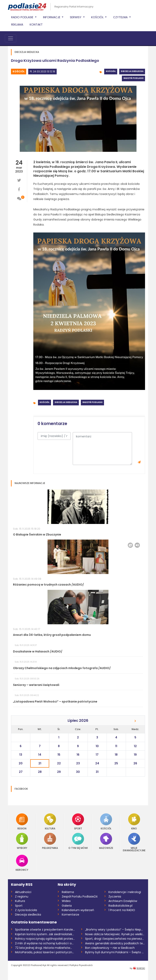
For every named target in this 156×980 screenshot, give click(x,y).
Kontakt (36, 25)
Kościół (19, 71)
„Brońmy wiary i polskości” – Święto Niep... (114, 930)
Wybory (22, 841)
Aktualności (23, 892)
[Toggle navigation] (11, 38)
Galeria (67, 906)
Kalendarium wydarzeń (78, 910)
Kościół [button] (98, 17)
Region (22, 822)
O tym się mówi (78, 841)
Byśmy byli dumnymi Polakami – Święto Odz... (115, 952)
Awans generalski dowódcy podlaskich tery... (115, 943)
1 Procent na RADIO (122, 910)
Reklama (17, 25)
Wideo (66, 901)
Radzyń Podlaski (133, 78)
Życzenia (115, 896)
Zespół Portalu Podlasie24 (80, 896)
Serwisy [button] (76, 17)
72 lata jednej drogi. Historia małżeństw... (43, 948)
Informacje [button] (52, 17)
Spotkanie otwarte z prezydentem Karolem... (45, 930)
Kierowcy (22, 863)
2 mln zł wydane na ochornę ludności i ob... (45, 943)
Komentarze (70, 915)
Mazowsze (106, 841)
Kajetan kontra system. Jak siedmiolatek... (44, 934)
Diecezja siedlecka (132, 71)
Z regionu (22, 896)
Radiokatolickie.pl (120, 906)
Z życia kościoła (26, 910)
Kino (134, 822)
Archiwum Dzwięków (123, 901)
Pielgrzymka (50, 841)
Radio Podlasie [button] (23, 17)
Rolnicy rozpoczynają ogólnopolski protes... (45, 939)
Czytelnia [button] (121, 17)
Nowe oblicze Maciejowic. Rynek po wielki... (115, 934)
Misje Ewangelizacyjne (134, 842)
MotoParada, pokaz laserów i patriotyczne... (45, 952)
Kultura (50, 822)
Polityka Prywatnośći (81, 965)
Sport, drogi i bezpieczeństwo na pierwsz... (114, 939)
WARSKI (141, 968)
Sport (78, 822)
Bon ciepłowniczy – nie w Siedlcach (110, 948)
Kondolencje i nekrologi (125, 892)
